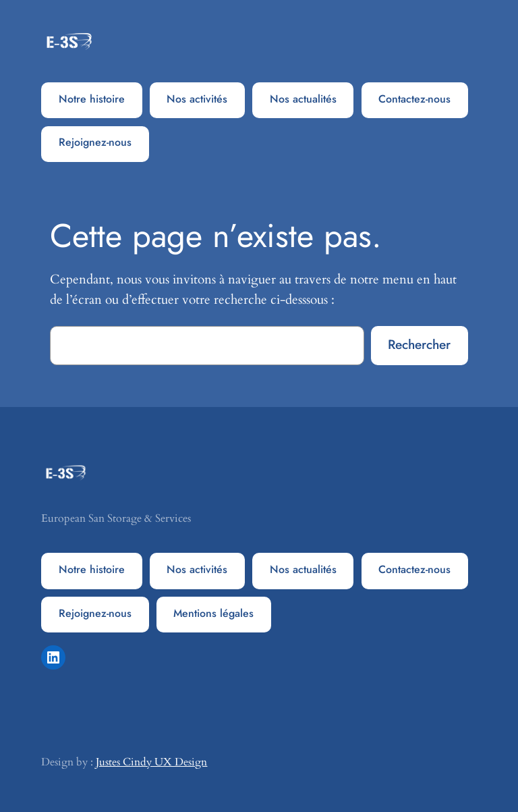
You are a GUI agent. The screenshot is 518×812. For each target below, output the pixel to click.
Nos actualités (303, 99)
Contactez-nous (414, 99)
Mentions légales (213, 613)
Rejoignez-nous (95, 142)
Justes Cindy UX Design (151, 762)
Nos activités (197, 99)
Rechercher (419, 344)
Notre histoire (92, 99)
